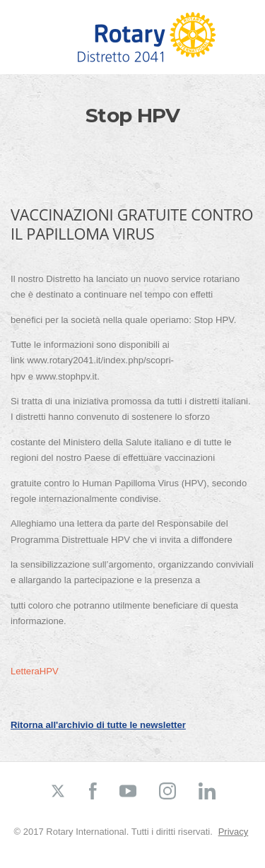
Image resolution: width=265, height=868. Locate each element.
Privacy (234, 832)
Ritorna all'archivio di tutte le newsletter (98, 725)
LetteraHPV (35, 671)
